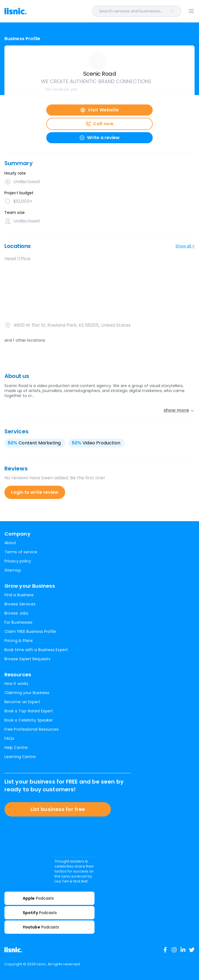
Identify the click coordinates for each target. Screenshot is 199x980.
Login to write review (35, 492)
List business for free (58, 809)
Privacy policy (18, 561)
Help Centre (16, 748)
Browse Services (20, 604)
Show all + (185, 246)
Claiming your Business (27, 693)
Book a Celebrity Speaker (29, 720)
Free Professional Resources (32, 729)
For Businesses (18, 622)
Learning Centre (20, 757)
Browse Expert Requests (27, 659)
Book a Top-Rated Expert (29, 711)
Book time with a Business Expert (36, 650)
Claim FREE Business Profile (30, 631)
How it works (16, 684)
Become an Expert (22, 702)
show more (179, 410)
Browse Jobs (16, 613)
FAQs (9, 738)
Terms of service (21, 552)
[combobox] (107, 11)
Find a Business (19, 595)
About (10, 543)
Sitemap (13, 570)
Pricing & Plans (19, 641)
